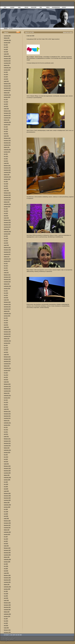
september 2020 (7, 177)
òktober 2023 (7, 93)
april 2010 (6, 462)
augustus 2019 (7, 206)
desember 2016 (7, 279)
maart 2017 (6, 273)
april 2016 (6, 298)
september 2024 (7, 68)
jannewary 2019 (7, 222)
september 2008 (7, 505)
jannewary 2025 (7, 58)
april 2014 (6, 352)
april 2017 (6, 270)
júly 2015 (6, 318)
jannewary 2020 (7, 195)
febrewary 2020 (7, 193)
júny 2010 (6, 457)
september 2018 (7, 232)
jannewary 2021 (7, 168)
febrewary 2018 (7, 247)
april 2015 (6, 325)
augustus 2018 (7, 234)
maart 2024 (6, 81)
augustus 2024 (7, 70)
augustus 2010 (7, 452)
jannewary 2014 (7, 359)
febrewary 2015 (7, 329)
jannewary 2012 (7, 414)
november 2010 (7, 446)
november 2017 (7, 254)
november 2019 (7, 200)
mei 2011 (6, 432)
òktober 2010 (7, 448)
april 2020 (6, 188)
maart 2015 (6, 327)
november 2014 (7, 336)
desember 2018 (7, 225)
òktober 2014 (7, 339)
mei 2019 (6, 213)
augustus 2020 (7, 179)
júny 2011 (6, 430)
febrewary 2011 (7, 439)
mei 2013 (6, 377)
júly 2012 (6, 400)
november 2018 (7, 227)
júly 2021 (6, 154)
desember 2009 (7, 471)
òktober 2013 (7, 366)
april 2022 (6, 134)
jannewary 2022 (7, 140)
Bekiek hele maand (68, 32)
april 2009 (6, 489)
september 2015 (7, 314)
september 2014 (7, 341)
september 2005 (7, 587)
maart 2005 (6, 600)
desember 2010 (7, 443)
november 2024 (7, 63)
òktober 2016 (7, 284)
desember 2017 (7, 252)
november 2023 (7, 90)
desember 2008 (7, 498)
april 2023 (6, 106)
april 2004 (6, 625)
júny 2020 (6, 184)
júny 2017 (6, 266)
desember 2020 (7, 170)
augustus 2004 (7, 616)
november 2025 (7, 36)
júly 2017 (6, 263)
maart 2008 (6, 518)
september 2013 (7, 368)
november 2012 (7, 391)
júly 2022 (6, 127)
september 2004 (7, 614)
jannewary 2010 (7, 468)
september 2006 (7, 559)
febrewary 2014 (7, 357)
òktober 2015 (7, 311)
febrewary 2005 (7, 603)
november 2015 (7, 309)
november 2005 (7, 582)
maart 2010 (6, 464)
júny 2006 (6, 566)
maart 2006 (6, 573)
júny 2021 (6, 156)
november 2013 (7, 364)
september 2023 (7, 95)
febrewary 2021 (7, 166)
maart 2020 (6, 191)
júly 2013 (6, 373)
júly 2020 (6, 181)
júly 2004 (6, 619)
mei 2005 (6, 596)
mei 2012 (6, 405)
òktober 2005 (7, 584)
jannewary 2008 (7, 523)
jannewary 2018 (7, 250)
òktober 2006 (7, 557)
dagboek (6, 28)
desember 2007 (7, 525)
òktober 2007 (7, 530)
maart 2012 (6, 409)
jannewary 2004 (7, 632)
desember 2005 (7, 580)
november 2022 (7, 118)
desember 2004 (7, 607)
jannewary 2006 (7, 578)
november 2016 (7, 282)
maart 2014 (6, 354)
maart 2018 (6, 245)
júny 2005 (6, 594)
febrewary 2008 (7, 521)
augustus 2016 (7, 288)
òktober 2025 (7, 38)
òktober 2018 (7, 229)
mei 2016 (6, 295)
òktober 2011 (7, 421)
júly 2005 (6, 591)
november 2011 (7, 418)
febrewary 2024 (7, 84)
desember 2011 (7, 416)
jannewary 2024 (7, 86)
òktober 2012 (7, 393)
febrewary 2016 (7, 302)
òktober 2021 (7, 147)
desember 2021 (7, 143)
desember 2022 (7, 115)
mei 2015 (6, 323)
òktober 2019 (7, 202)
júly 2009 (6, 482)
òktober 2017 (7, 257)
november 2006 (7, 555)
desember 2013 (7, 361)
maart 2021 (6, 163)
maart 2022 (6, 136)
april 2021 (6, 161)
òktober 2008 (7, 502)
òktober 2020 (7, 175)
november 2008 (7, 500)
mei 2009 (6, 487)
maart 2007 (6, 546)
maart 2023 (6, 109)
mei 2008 (6, 514)
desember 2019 (7, 197)
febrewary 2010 (7, 466)
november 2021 (7, 145)
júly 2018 (6, 236)
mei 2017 (6, 268)
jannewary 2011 (7, 441)
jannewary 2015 (7, 332)
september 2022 (7, 122)
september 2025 (7, 40)
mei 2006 (6, 569)
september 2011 (7, 423)
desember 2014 (7, 334)
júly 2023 (6, 99)
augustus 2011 (7, 425)
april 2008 (6, 516)
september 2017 (7, 259)
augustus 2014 (7, 343)
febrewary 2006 (7, 575)
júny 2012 (6, 402)
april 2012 (6, 407)
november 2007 (7, 528)
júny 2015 (6, 320)
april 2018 (6, 243)
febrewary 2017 (7, 275)
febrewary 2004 (7, 630)
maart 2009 (6, 491)
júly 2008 (6, 509)
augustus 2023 (7, 97)
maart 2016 (6, 300)
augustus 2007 (7, 534)
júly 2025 (6, 45)
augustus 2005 (7, 589)
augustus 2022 (7, 125)
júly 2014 (6, 345)
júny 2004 (6, 621)
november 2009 (7, 473)
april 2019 (6, 216)
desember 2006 (7, 553)
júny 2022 (6, 129)
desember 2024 (7, 61)
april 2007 (6, 543)
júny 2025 (6, 47)
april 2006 (6, 571)
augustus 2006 (7, 562)
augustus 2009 (7, 480)
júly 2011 (6, 427)
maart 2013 (6, 382)
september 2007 (7, 532)
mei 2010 (6, 459)
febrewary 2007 (7, 548)
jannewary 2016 (7, 304)
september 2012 (7, 395)
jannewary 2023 (7, 113)
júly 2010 (6, 455)
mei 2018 (6, 241)
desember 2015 (7, 307)
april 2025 (6, 52)
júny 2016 (6, 293)
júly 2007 (6, 537)
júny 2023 (6, 102)
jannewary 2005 (7, 605)
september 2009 (7, 477)
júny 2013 (6, 375)
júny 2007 (6, 539)
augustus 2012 (7, 398)
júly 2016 (6, 291)
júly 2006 (6, 564)
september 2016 (7, 286)
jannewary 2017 (7, 277)
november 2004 (7, 610)
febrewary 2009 (7, 493)
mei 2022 (6, 131)
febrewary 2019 (7, 220)
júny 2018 (6, 238)
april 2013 (6, 380)
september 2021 (7, 150)
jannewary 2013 (7, 386)
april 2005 (6, 598)
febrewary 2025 (7, 56)
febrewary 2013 (7, 384)
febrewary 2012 (7, 411)
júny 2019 (6, 211)
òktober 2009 (7, 475)
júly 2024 (6, 72)
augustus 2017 (7, 261)
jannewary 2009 (7, 496)
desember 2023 (7, 88)
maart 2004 (6, 628)
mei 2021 (6, 159)
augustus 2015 (7, 316)
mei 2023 (6, 104)
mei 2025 (6, 49)
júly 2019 (6, 209)
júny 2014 (6, 348)
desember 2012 (7, 389)
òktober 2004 (7, 612)
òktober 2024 (7, 65)
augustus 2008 (7, 507)
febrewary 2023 (7, 111)
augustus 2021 (7, 152)
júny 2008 (6, 512)
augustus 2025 (7, 43)
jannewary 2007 (7, 550)
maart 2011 (6, 436)
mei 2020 (6, 186)
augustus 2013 (7, 370)
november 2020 (7, 172)
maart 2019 (6, 218)
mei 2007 (6, 541)
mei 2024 (6, 77)
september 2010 (7, 450)
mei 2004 (6, 623)
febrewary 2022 (7, 138)
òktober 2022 (7, 120)
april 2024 (6, 79)
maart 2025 (6, 54)
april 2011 (6, 434)
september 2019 (7, 204)
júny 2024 (6, 74)
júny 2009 (6, 484)
